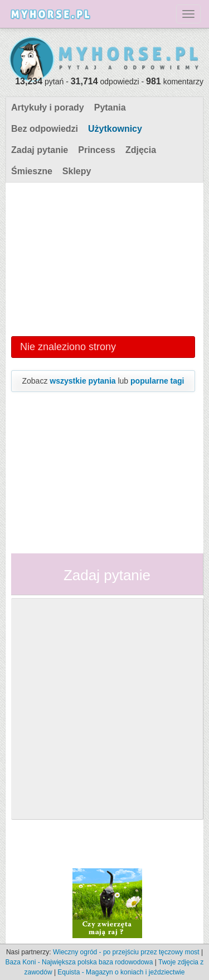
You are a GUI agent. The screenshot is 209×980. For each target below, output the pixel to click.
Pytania (110, 107)
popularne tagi (157, 381)
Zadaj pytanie (40, 150)
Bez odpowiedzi (45, 129)
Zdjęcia (141, 150)
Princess (97, 150)
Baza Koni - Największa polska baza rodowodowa (79, 962)
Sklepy (77, 171)
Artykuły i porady (48, 107)
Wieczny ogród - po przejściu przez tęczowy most (126, 952)
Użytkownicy (115, 129)
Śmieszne (32, 171)
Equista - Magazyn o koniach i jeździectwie (121, 972)
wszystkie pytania (82, 381)
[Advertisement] (103, 258)
